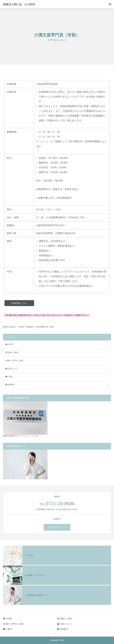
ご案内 (9, 377)
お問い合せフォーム (57, 527)
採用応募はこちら (19, 303)
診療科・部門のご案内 (14, 361)
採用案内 (10, 385)
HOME (9, 344)
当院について (12, 369)
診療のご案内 (12, 353)
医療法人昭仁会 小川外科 (19, 4)
